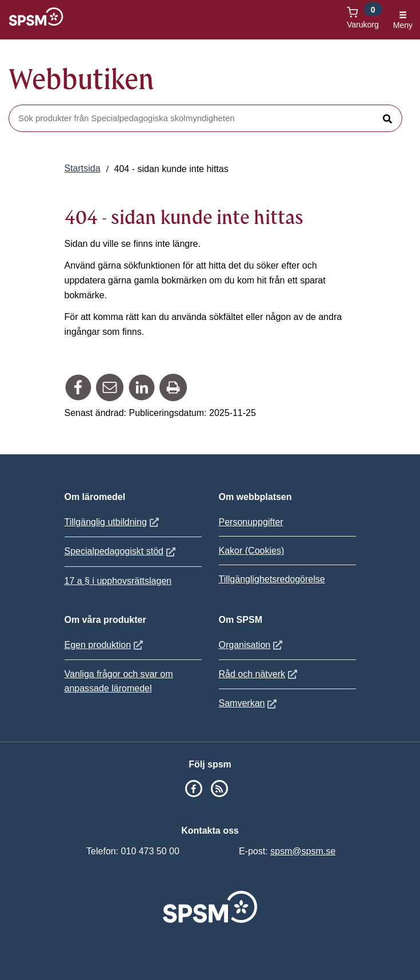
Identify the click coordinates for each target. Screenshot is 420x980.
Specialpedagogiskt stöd (121, 551)
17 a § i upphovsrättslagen (118, 581)
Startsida (83, 168)
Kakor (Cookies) (252, 551)
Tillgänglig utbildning (113, 522)
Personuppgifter (251, 522)
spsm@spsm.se (303, 851)
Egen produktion (105, 645)
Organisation (252, 645)
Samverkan (249, 703)
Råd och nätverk (260, 674)
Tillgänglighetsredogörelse (272, 579)
